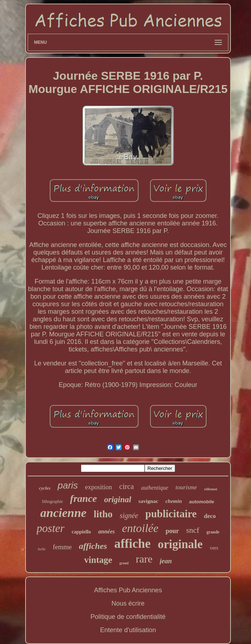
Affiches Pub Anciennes (128, 590)
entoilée (140, 528)
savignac (148, 501)
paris (68, 485)
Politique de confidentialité (128, 617)
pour (172, 531)
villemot (210, 489)
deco (210, 516)
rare (144, 559)
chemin (174, 501)
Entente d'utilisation (128, 630)
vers (214, 548)
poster (51, 528)
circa (127, 486)
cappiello (81, 532)
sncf (193, 530)
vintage (98, 560)
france (84, 498)
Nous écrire (128, 603)
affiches (93, 546)
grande (213, 532)
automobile (202, 502)
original (118, 500)
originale (180, 544)
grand (124, 563)
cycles (45, 488)
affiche (133, 544)
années (106, 531)
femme (62, 547)
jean (166, 561)
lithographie (53, 501)
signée (129, 515)
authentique (155, 488)
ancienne (63, 513)
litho (103, 514)
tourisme (186, 487)
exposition (99, 487)
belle (42, 549)
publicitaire (171, 514)
